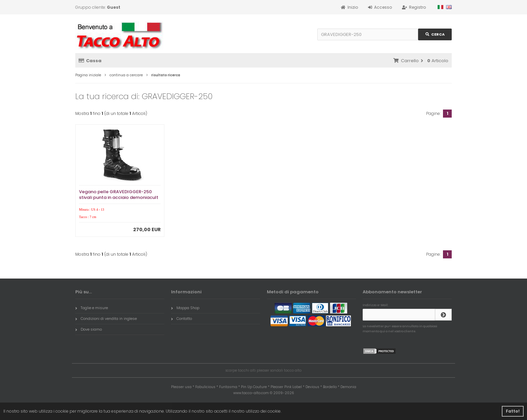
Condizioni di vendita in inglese (106, 319)
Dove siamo (89, 329)
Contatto (181, 319)
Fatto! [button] (513, 411)
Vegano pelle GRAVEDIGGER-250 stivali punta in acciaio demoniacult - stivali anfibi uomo (119, 197)
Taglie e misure (92, 308)
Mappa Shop (185, 308)
